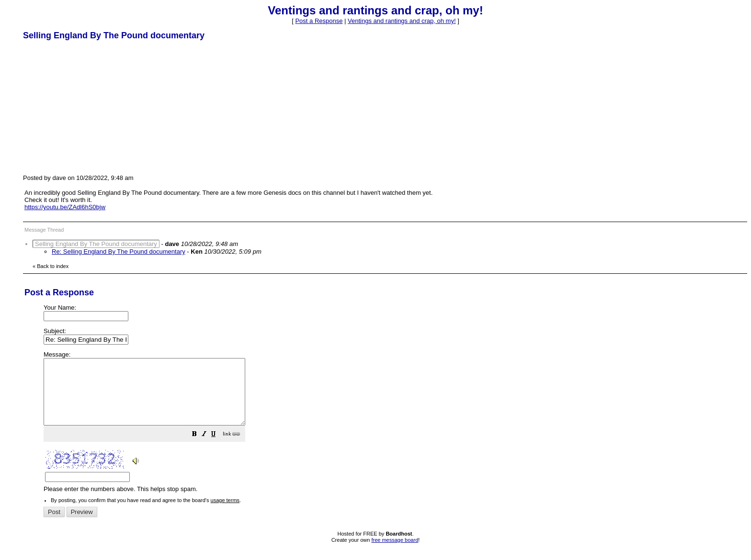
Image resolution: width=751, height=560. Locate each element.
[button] (218, 448)
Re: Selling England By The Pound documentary (119, 252)
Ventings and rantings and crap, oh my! (402, 21)
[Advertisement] (95, 107)
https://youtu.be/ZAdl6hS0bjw (65, 207)
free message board (395, 553)
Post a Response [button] (319, 21)
